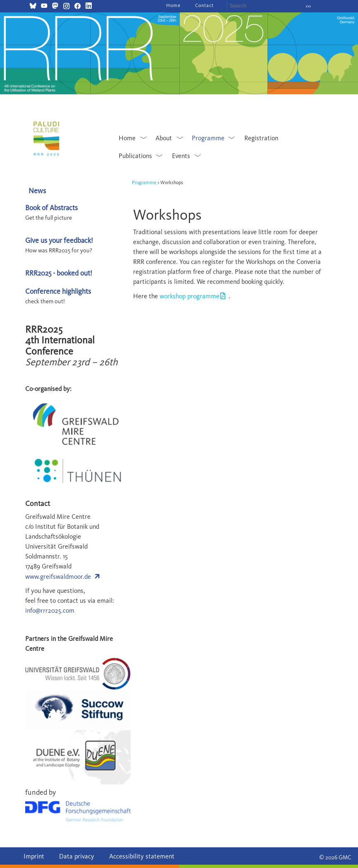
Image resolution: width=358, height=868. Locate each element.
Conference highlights (58, 291)
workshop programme (190, 296)
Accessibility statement (142, 856)
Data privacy (77, 856)
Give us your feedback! (59, 240)
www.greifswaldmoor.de (58, 577)
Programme (144, 182)
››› (308, 6)
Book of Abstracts (51, 207)
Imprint (34, 856)
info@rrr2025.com (50, 610)
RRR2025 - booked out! (59, 273)
